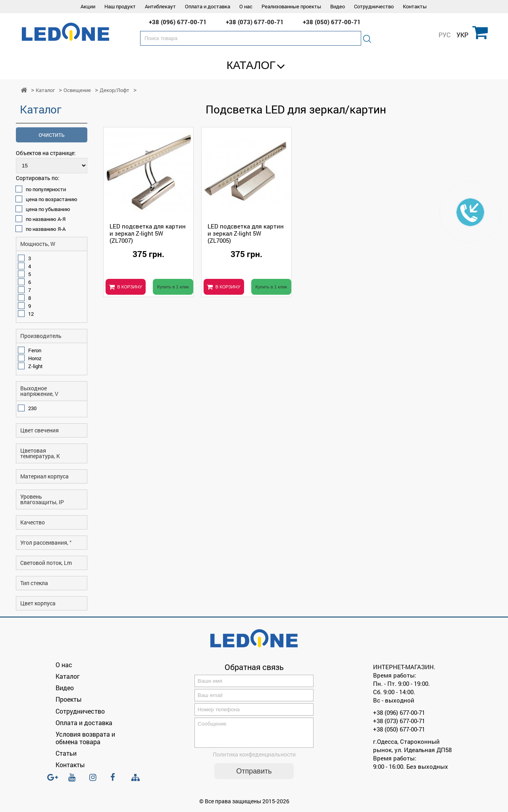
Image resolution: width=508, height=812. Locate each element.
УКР (462, 35)
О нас (246, 6)
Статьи (66, 753)
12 (31, 314)
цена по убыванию (48, 209)
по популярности (46, 189)
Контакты (415, 6)
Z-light (36, 366)
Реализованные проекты (291, 6)
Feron (35, 350)
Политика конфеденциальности (254, 759)
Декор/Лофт (114, 90)
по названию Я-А (46, 229)
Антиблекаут (160, 6)
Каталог (251, 65)
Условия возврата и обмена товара (85, 738)
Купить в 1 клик (173, 287)
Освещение (77, 90)
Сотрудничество (374, 6)
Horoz (35, 358)
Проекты (69, 699)
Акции (88, 6)
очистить (52, 135)
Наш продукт (120, 6)
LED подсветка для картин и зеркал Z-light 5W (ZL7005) (246, 233)
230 (32, 408)
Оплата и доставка (208, 6)
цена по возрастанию (52, 199)
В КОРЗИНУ (130, 287)
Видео (338, 6)
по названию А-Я (46, 219)
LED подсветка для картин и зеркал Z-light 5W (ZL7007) (148, 233)
